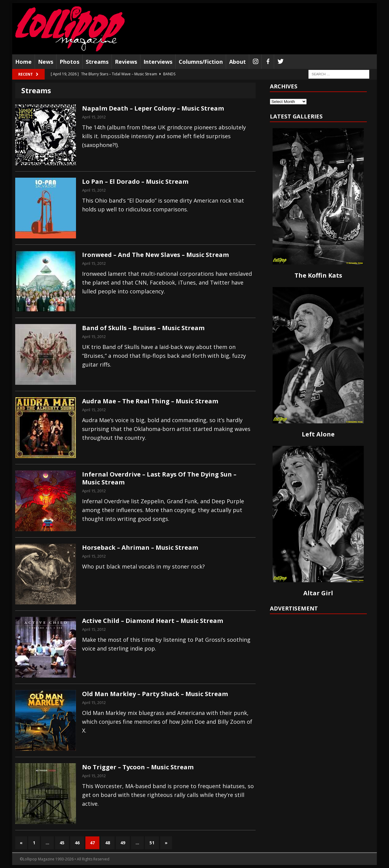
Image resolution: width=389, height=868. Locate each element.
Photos (69, 62)
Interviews (158, 62)
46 (77, 843)
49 (123, 843)
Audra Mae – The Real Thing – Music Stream (150, 401)
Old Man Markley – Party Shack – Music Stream (155, 694)
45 (62, 843)
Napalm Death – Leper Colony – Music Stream (153, 108)
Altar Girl (318, 593)
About (238, 62)
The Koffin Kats (318, 275)
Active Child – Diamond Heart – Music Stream (153, 621)
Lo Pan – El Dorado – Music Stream (135, 181)
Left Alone (318, 434)
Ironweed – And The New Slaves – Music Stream (155, 255)
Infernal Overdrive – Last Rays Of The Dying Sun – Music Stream (159, 478)
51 (152, 843)
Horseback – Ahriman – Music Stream (140, 547)
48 (108, 843)
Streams (97, 62)
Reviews (126, 62)
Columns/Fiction (201, 62)
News (46, 62)
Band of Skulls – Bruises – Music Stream (143, 328)
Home (23, 62)
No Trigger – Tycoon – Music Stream (138, 767)
